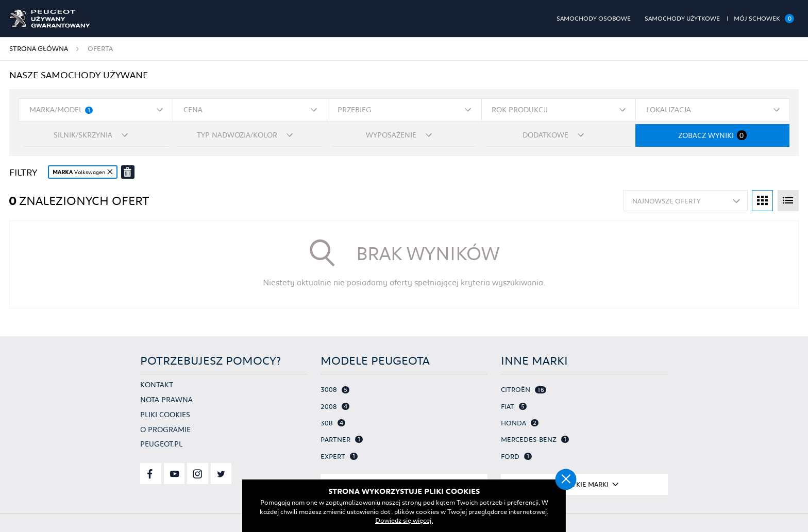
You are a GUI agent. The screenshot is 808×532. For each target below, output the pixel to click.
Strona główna (39, 48)
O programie (165, 429)
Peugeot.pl (161, 444)
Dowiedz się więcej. (404, 520)
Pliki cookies (165, 414)
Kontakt (157, 384)
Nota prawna (166, 399)
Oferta (100, 48)
